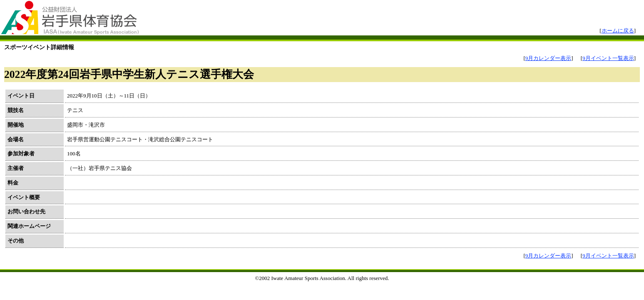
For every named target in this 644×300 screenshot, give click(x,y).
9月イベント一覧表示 (608, 58)
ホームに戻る (618, 31)
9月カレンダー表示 (548, 58)
